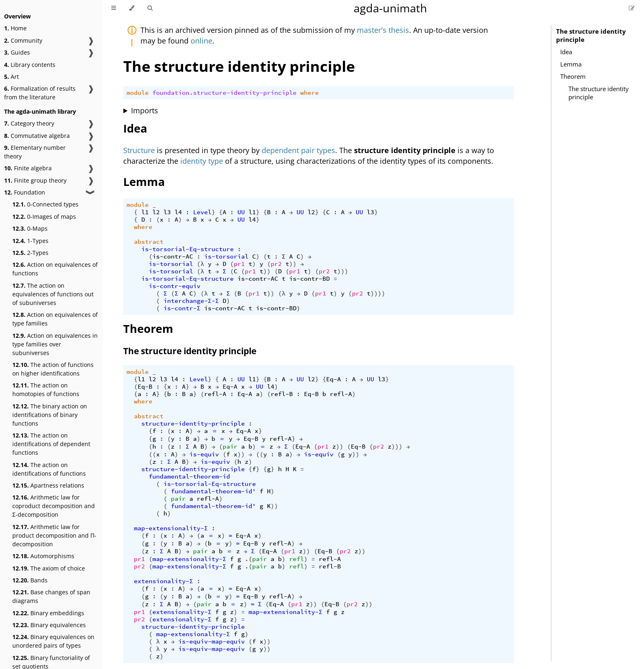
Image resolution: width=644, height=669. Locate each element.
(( (152, 454)
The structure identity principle (591, 35)
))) (343, 271)
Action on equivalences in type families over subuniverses (55, 344)
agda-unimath (390, 8)
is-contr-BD (309, 279)
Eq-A (333, 379)
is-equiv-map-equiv (212, 642)
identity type (202, 161)
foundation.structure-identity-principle (224, 93)
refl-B (282, 394)
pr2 (276, 264)
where (309, 93)
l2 (156, 212)
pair (230, 447)
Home (15, 28)
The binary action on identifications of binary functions (50, 415)
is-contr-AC (173, 257)
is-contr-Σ (182, 308)
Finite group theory (35, 180)
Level (202, 212)
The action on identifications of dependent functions (51, 444)
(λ (200, 264)
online (201, 41)
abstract (149, 242)
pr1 (239, 264)
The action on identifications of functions (49, 469)
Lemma (571, 64)
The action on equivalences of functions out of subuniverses (53, 294)
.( (248, 559)
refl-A (215, 394)
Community (23, 40)
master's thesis (383, 30)
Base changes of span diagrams (51, 596)
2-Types (30, 253)
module (138, 93)
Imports (145, 110)
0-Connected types (45, 204)
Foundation (25, 192)
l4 (178, 212)
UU (241, 212)
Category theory (29, 123)
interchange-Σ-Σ (191, 301)
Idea (566, 52)
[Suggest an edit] (632, 8)
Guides (17, 52)
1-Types (30, 241)
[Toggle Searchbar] (150, 8)
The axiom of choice (49, 568)
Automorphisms (43, 556)
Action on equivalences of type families (55, 319)
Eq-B (145, 387)
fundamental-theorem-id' (213, 491)
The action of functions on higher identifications (53, 369)
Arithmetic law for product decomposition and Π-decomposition (54, 535)
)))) (378, 293)
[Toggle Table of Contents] (114, 8)
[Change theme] (132, 8)
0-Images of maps (44, 217)
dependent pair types (298, 150)
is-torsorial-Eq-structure (187, 249)
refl (297, 559)
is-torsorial (226, 257)
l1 (145, 212)
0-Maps (30, 228)
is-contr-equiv (175, 286)
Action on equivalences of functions (55, 269)
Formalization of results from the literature (40, 93)
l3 (167, 212)
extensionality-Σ (163, 581)
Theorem (573, 76)
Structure (139, 150)
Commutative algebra (37, 136)
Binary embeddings (48, 613)
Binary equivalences (49, 625)
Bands (30, 580)
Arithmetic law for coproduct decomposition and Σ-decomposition (54, 506)
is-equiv (204, 454)
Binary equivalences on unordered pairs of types (53, 641)
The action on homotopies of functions (46, 389)
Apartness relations (48, 485)
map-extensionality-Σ (171, 528)
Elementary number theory (35, 152)
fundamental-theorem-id (189, 477)
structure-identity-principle (193, 424)
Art (11, 77)
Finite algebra (28, 168)
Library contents (30, 65)
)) (293, 264)
